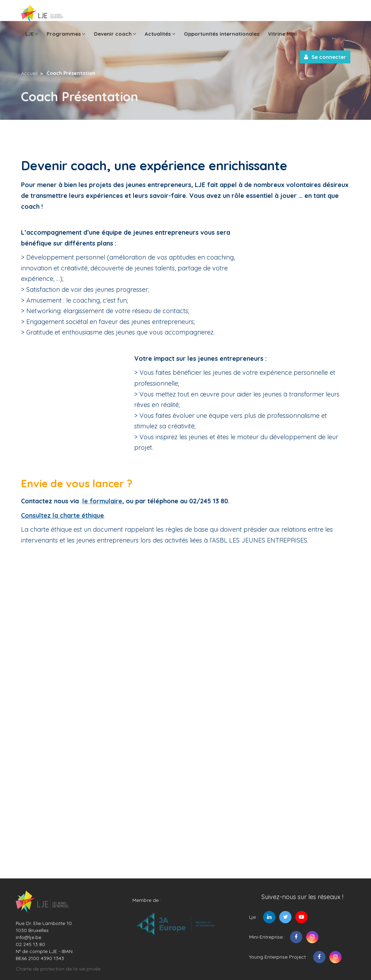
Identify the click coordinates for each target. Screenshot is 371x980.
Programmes (66, 34)
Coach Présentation (71, 73)
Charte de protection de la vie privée (58, 969)
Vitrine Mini (282, 34)
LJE (32, 34)
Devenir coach (115, 34)
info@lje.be (29, 937)
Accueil (29, 73)
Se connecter (325, 57)
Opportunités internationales (222, 34)
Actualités (160, 34)
